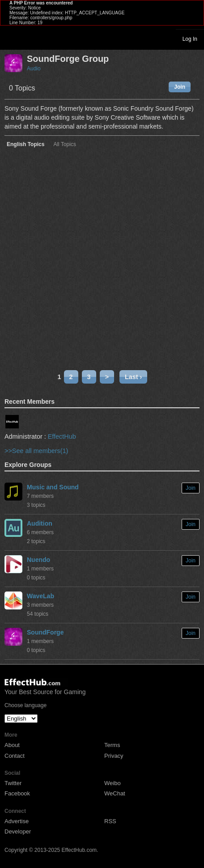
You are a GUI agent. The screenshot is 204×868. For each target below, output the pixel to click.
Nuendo (38, 560)
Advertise (17, 821)
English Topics (25, 145)
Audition (40, 523)
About (12, 745)
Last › (133, 377)
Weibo (113, 783)
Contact (15, 756)
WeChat (115, 793)
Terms (112, 745)
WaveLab (40, 596)
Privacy (114, 756)
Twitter (13, 783)
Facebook (17, 793)
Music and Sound (53, 487)
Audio (34, 69)
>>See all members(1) (36, 451)
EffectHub (62, 436)
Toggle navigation (11, 39)
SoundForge (45, 632)
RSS (110, 821)
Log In (190, 39)
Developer (18, 831)
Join (180, 87)
